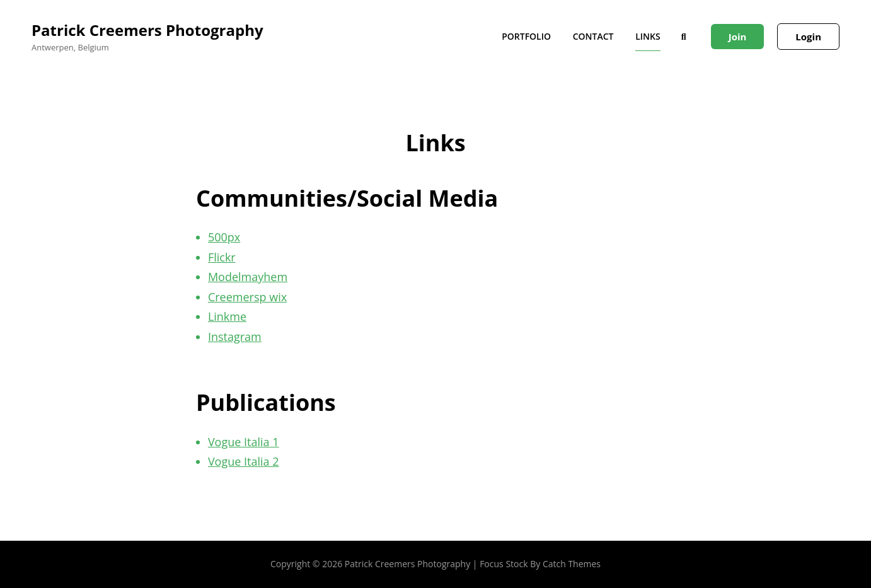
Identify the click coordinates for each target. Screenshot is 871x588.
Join (738, 37)
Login (808, 37)
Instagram (235, 337)
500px (224, 237)
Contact (593, 36)
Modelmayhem (248, 277)
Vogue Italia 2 (244, 461)
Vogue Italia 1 (244, 442)
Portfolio (526, 36)
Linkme (227, 316)
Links (648, 36)
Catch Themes (572, 564)
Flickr (222, 257)
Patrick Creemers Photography (147, 30)
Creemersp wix (247, 297)
